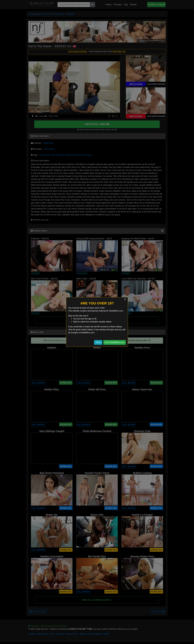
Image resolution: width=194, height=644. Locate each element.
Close (98, 342)
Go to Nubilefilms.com (115, 342)
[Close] (125, 299)
